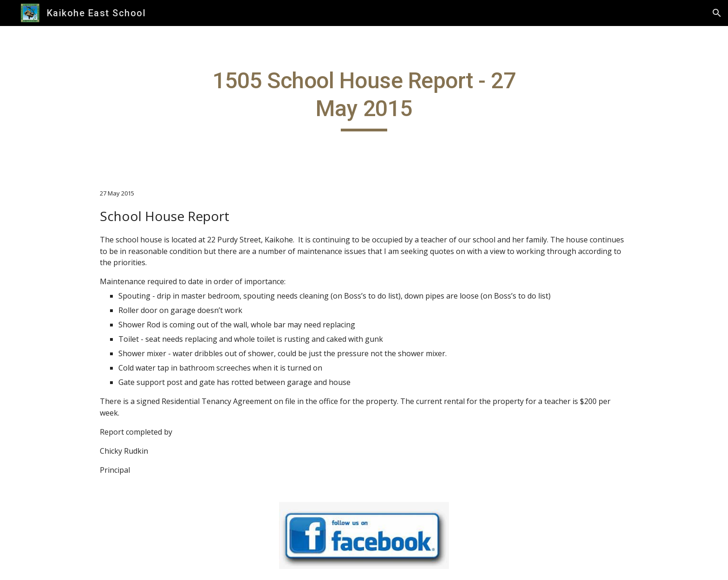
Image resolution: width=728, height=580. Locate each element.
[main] (364, 99)
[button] (717, 13)
